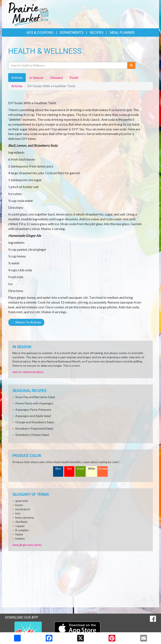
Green (80, 469)
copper (20, 526)
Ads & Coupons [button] (40, 32)
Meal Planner (122, 32)
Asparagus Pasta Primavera (33, 410)
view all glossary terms (27, 545)
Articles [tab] (17, 77)
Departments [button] (72, 32)
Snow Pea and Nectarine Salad (35, 397)
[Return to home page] (30, 14)
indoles (20, 538)
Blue (58, 469)
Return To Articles (26, 322)
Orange (103, 469)
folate (19, 534)
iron (18, 513)
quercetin (22, 501)
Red (69, 469)
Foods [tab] (74, 77)
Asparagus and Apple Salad (33, 416)
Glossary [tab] (56, 77)
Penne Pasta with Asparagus (34, 403)
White (92, 469)
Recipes (97, 32)
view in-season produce (28, 372)
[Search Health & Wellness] (68, 65)
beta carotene (25, 517)
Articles (17, 86)
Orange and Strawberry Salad (34, 422)
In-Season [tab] (36, 77)
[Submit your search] (131, 65)
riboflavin (21, 522)
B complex (22, 530)
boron (19, 505)
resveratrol (23, 509)
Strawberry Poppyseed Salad (34, 428)
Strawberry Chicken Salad (32, 435)
